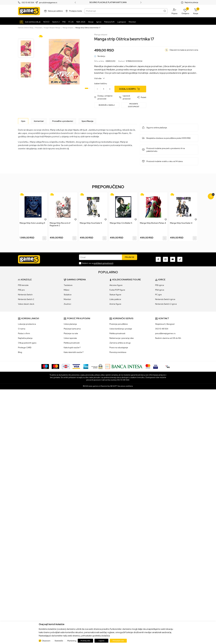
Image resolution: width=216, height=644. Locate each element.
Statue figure (115, 295)
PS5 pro (21, 290)
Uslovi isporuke (70, 338)
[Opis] (23, 121)
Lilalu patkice (115, 299)
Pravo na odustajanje (119, 348)
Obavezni (46, 641)
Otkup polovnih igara (27, 343)
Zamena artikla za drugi (120, 343)
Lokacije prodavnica (27, 324)
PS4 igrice (160, 290)
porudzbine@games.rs (48, 3)
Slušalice (68, 295)
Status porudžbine (55, 11)
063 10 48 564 (28, 3)
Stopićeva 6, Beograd (165, 324)
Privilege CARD (25, 348)
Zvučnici (67, 304)
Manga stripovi (68, 28)
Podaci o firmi (24, 333)
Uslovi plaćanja (70, 324)
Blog (20, 352)
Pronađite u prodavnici (63, 121)
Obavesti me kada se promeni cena (184, 50)
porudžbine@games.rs (165, 333)
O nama (22, 329)
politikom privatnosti (104, 263)
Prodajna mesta (76, 11)
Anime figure (115, 304)
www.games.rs (94, 386)
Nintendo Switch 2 (26, 299)
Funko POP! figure (117, 290)
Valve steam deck (26, 304)
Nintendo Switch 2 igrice (166, 304)
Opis (23, 121)
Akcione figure (116, 285)
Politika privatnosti (72, 343)
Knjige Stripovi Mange (52, 28)
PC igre (158, 295)
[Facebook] (158, 259)
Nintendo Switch (25, 295)
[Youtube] (173, 259)
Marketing (72, 641)
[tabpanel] (64, 62)
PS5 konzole (23, 285)
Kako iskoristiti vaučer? (74, 352)
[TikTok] (180, 259)
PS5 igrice (160, 285)
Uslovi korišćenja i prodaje (121, 329)
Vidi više (100, 78)
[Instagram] (165, 259)
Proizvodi (39, 28)
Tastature (68, 285)
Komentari (39, 121)
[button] (174, 11)
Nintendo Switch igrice (165, 299)
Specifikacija (87, 121)
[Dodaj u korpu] (130, 89)
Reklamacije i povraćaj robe (122, 338)
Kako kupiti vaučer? (72, 348)
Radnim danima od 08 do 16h (168, 338)
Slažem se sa (98, 263)
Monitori (67, 299)
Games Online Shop (26, 28)
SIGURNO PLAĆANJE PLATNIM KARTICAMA (108, 2)
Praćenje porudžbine (119, 324)
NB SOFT (114, 386)
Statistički (59, 641)
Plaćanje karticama (72, 329)
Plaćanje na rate (71, 333)
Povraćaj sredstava (118, 352)
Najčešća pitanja (191, 2)
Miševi (67, 290)
